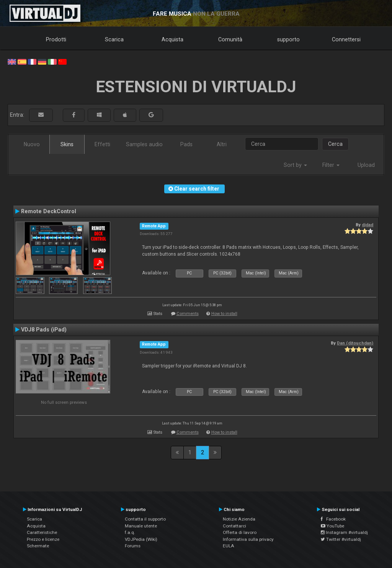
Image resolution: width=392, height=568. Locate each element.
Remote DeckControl (49, 211)
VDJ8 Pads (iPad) (44, 330)
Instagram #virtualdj (344, 532)
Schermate (38, 546)
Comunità (230, 39)
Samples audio (144, 144)
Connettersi (346, 39)
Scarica (114, 39)
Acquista (172, 39)
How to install (224, 314)
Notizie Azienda (239, 519)
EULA (229, 546)
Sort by (295, 165)
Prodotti (56, 39)
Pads (186, 144)
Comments (188, 314)
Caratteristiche (42, 532)
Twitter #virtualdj (341, 539)
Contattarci (234, 526)
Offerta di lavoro (240, 532)
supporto (288, 39)
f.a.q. (130, 532)
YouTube (332, 526)
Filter (331, 165)
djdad (367, 225)
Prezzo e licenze (43, 539)
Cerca (335, 144)
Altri (222, 144)
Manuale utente (141, 526)
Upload (366, 165)
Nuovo (32, 144)
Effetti (102, 144)
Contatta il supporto (145, 519)
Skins (67, 144)
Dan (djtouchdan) (355, 343)
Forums (133, 546)
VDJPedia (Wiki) (141, 539)
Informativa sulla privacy (248, 539)
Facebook (333, 519)
